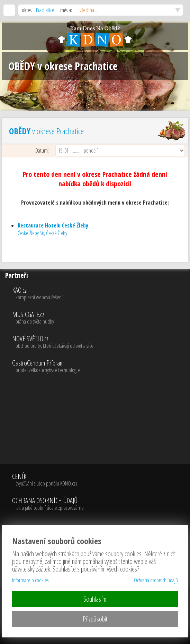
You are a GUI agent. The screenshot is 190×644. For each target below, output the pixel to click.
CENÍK (48, 480)
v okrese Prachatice (46, 131)
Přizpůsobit (95, 619)
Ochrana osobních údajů (156, 580)
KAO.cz (100, 294)
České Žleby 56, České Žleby (53, 229)
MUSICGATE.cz (100, 318)
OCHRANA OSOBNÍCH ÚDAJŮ (48, 504)
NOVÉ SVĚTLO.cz (100, 342)
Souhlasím (95, 599)
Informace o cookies (30, 580)
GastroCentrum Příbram (100, 367)
